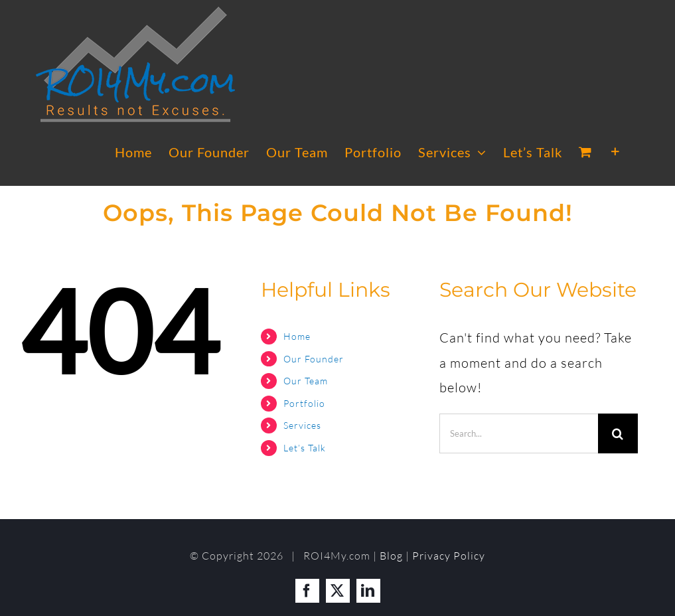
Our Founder (314, 359)
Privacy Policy (449, 556)
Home (297, 336)
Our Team (306, 381)
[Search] (618, 433)
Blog (391, 556)
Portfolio (304, 403)
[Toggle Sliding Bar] (616, 152)
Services (302, 425)
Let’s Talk (305, 448)
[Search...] (519, 433)
